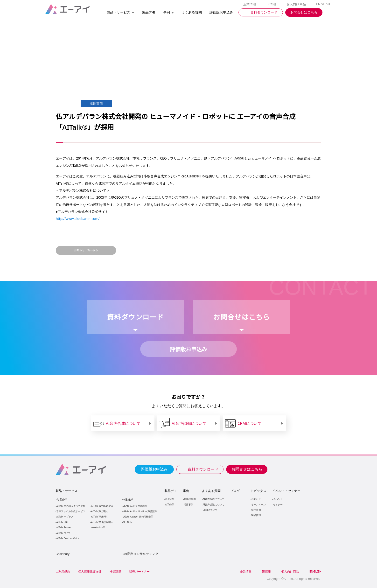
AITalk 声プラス (65, 517)
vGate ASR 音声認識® (134, 506)
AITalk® (169, 504)
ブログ (235, 491)
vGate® (169, 499)
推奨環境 (115, 572)
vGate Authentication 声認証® (139, 511)
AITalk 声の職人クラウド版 (71, 506)
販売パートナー (140, 572)
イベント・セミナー (286, 491)
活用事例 (188, 504)
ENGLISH (324, 4)
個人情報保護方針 (90, 572)
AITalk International (102, 506)
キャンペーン (258, 504)
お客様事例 (190, 499)
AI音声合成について (213, 499)
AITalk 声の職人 (100, 511)
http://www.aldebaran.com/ (78, 218)
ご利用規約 (63, 572)
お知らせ (256, 499)
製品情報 (256, 515)
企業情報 (251, 4)
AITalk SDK (62, 522)
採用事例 (256, 510)
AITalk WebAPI (99, 517)
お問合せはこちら (247, 469)
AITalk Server (63, 528)
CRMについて (210, 510)
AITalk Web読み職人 (102, 522)
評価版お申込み (154, 469)
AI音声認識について (213, 504)
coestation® (98, 528)
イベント (278, 499)
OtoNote (127, 522)
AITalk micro (63, 533)
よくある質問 (211, 491)
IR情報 (272, 4)
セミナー (278, 504)
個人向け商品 (297, 4)
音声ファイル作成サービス (71, 511)
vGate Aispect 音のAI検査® (137, 517)
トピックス (258, 491)
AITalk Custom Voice (67, 538)
